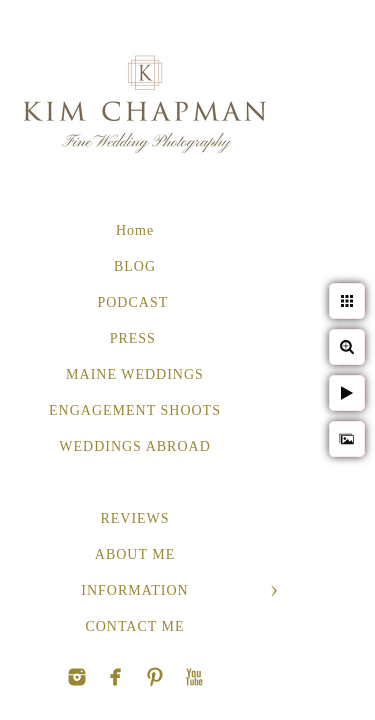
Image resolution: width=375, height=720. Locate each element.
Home (135, 230)
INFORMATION (134, 590)
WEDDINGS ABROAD (135, 446)
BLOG (135, 266)
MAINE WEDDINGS (135, 374)
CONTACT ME (134, 626)
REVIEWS (134, 518)
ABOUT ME (135, 554)
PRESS (135, 338)
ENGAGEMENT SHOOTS (135, 410)
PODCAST (134, 302)
